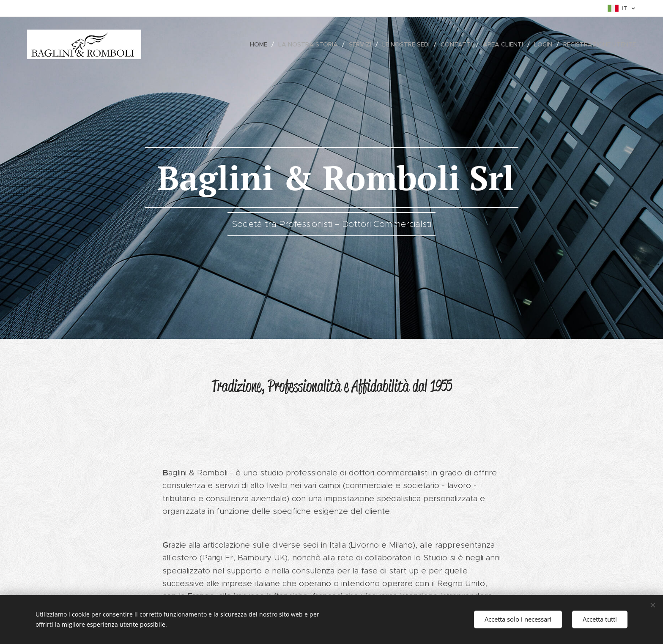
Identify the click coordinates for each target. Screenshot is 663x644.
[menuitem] (261, 44)
